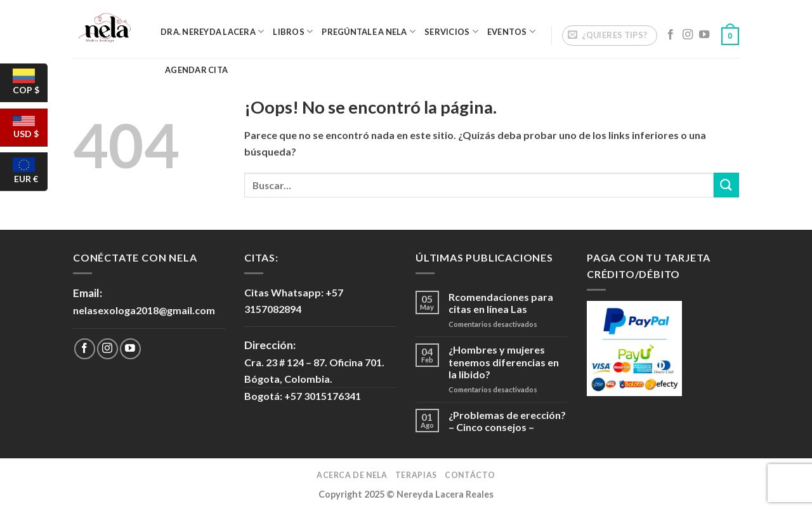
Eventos (511, 31)
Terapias (416, 475)
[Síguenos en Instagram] (688, 35)
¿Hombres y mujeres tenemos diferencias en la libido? (504, 362)
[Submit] (726, 185)
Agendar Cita (196, 70)
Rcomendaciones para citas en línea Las (501, 303)
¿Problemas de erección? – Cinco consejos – (507, 421)
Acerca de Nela (352, 475)
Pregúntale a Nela (369, 31)
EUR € (29, 174)
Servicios (451, 31)
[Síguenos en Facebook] (671, 35)
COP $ (29, 85)
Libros (293, 31)
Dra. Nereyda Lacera (212, 31)
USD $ (29, 131)
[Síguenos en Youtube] (704, 35)
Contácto (470, 475)
